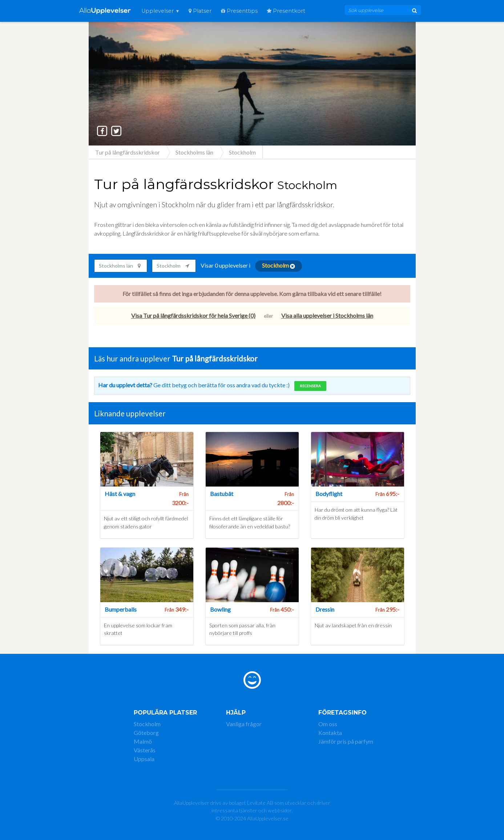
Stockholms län (120, 266)
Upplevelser (158, 11)
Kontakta (330, 733)
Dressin (325, 609)
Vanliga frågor (244, 724)
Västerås (145, 750)
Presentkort (286, 11)
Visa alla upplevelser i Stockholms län (327, 315)
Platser (200, 11)
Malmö (143, 741)
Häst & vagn (120, 494)
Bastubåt (222, 494)
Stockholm (147, 724)
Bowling (220, 609)
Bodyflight (329, 494)
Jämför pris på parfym (346, 741)
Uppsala (144, 759)
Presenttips (239, 11)
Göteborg (146, 733)
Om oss (328, 724)
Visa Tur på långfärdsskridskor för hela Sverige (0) (193, 315)
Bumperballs (121, 609)
